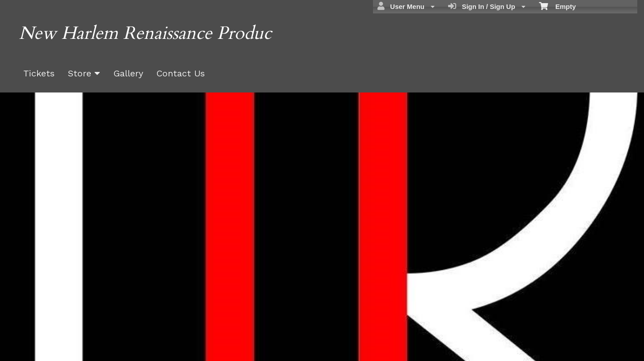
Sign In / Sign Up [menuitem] (487, 6)
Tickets (39, 73)
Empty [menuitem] (557, 6)
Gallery (128, 73)
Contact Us (181, 73)
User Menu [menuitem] (406, 6)
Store (84, 73)
